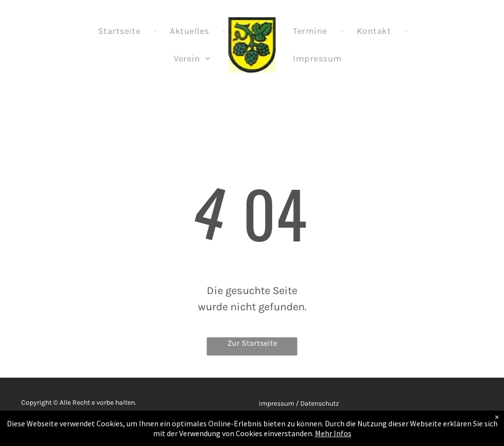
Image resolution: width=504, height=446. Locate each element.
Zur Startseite (252, 343)
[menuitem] (120, 31)
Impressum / (279, 403)
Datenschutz (320, 403)
